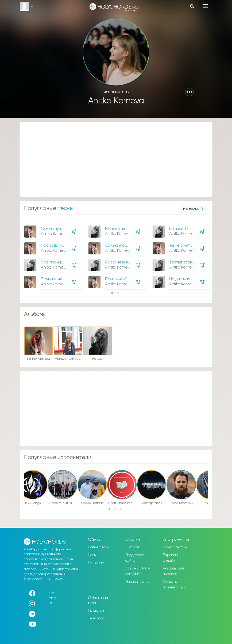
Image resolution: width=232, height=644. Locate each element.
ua (51, 603)
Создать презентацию (175, 585)
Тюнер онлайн (175, 547)
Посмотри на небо (59, 245)
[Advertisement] (116, 160)
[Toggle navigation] (205, 6)
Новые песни (99, 547)
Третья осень (182, 262)
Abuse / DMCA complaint (138, 571)
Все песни (193, 209)
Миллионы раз (119, 229)
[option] (52, 255)
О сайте (132, 547)
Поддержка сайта (135, 558)
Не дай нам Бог (183, 279)
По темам (96, 563)
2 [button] (119, 294)
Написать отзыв (138, 582)
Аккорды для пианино (173, 571)
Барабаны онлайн (171, 558)
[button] (190, 92)
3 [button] (122, 511)
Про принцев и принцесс (65, 262)
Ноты (92, 555)
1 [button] (114, 294)
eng (52, 598)
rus (51, 593)
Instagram (97, 611)
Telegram (96, 618)
